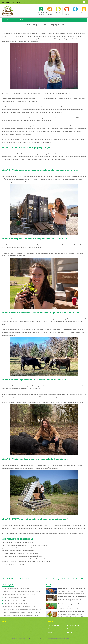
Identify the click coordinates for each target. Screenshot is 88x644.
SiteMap (73, 639)
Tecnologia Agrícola (54, 625)
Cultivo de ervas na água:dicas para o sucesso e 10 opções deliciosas (23, 613)
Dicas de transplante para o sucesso (14, 597)
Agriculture (7, 20)
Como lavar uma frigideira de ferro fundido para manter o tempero (65, 579)
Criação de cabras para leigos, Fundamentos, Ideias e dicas (21, 591)
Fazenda (34, 20)
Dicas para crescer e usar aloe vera (14, 600)
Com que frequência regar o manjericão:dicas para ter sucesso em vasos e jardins (23, 610)
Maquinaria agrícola (73, 625)
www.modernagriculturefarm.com (36, 639)
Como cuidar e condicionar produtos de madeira (18, 579)
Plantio (50, 629)
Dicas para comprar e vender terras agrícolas (17, 588)
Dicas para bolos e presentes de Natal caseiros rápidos (21, 616)
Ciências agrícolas (20, 20)
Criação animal (72, 629)
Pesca (50, 632)
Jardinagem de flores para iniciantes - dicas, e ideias (19, 594)
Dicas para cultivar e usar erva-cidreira (15, 604)
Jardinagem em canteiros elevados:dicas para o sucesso (20, 607)
